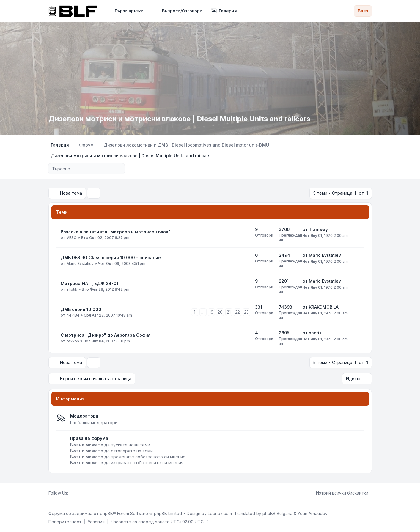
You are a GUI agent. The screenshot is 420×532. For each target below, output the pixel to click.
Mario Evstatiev (80, 263)
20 (220, 312)
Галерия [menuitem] (224, 11)
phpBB (106, 513)
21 (229, 312)
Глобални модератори (94, 422)
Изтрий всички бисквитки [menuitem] (338, 493)
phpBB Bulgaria (277, 513)
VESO (72, 238)
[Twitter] (76, 493)
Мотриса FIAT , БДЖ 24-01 (89, 283)
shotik (72, 289)
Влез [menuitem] (363, 11)
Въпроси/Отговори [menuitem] (178, 11)
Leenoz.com (220, 513)
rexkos (73, 341)
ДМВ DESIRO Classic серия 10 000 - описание (111, 258)
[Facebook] (72, 493)
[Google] (86, 493)
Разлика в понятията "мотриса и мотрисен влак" (115, 232)
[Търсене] (108, 169)
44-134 (73, 315)
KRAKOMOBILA (324, 307)
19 (211, 312)
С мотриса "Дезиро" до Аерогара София (106, 335)
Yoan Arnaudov (313, 513)
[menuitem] (126, 11)
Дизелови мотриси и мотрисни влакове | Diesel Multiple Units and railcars (179, 119)
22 (237, 312)
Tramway (318, 229)
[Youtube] (81, 493)
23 (246, 312)
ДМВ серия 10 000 (81, 309)
